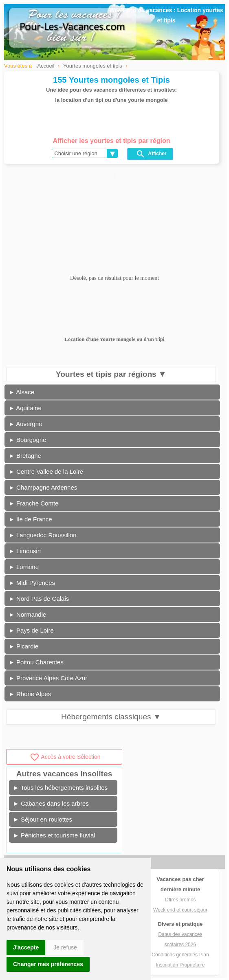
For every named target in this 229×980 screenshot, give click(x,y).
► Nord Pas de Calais (39, 599)
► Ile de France (30, 519)
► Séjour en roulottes (43, 819)
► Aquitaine (25, 408)
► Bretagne (25, 456)
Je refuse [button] (65, 947)
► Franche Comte (33, 503)
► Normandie (27, 614)
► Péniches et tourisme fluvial (54, 835)
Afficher (151, 154)
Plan (204, 955)
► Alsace (21, 392)
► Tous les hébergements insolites (60, 788)
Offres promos (181, 900)
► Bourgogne (27, 440)
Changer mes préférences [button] (48, 964)
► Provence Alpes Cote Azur (48, 678)
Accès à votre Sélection (65, 757)
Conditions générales (175, 955)
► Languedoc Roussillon (43, 535)
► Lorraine (24, 567)
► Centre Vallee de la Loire (46, 471)
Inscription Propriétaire (180, 965)
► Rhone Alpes (30, 694)
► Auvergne (25, 424)
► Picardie (23, 646)
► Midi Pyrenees (32, 583)
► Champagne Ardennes (43, 487)
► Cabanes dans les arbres (51, 803)
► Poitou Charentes (36, 662)
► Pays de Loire (31, 630)
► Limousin (25, 551)
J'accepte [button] (26, 947)
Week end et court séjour (180, 910)
